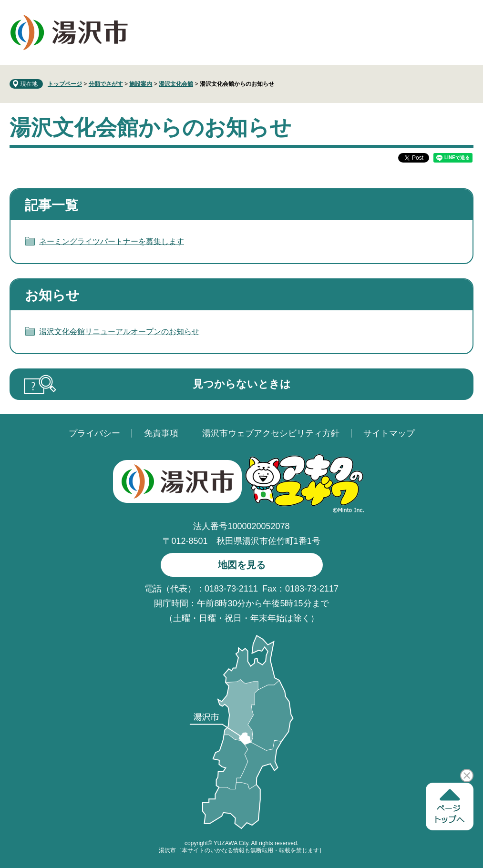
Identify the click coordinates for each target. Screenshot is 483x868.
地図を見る (242, 565)
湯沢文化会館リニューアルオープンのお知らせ (119, 332)
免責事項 (161, 433)
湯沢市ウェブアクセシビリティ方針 (271, 433)
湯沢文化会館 (176, 84)
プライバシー (94, 433)
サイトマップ (389, 433)
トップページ (65, 84)
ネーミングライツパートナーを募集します (112, 241)
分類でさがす (106, 84)
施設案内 (141, 84)
